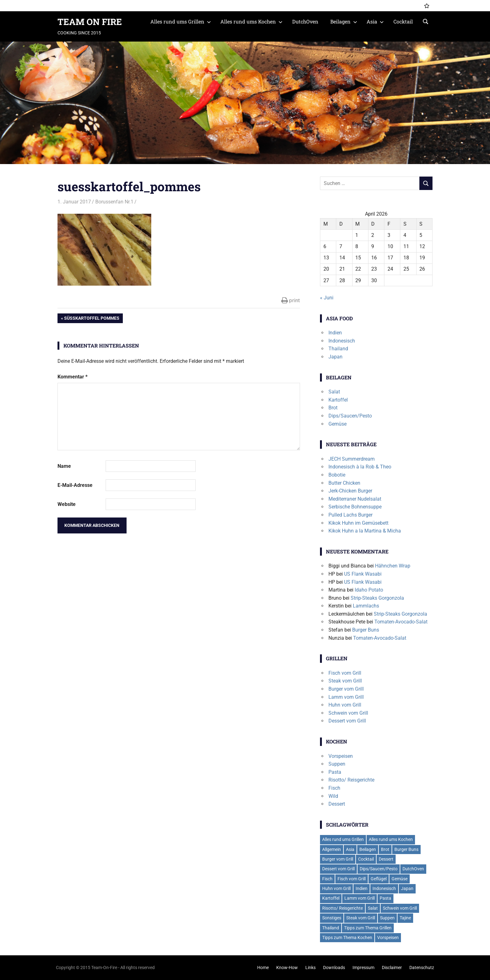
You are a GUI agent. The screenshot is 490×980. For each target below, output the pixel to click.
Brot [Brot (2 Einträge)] (385, 849)
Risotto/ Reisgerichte (351, 780)
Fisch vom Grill (345, 673)
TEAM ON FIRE (90, 22)
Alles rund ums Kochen (251, 21)
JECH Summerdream (352, 459)
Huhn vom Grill (345, 705)
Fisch (334, 788)
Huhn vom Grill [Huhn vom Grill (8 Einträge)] (336, 888)
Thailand (338, 349)
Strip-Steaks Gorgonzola (377, 598)
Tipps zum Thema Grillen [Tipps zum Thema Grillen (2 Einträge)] (368, 928)
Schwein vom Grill (348, 713)
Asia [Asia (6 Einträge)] (350, 849)
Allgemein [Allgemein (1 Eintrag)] (332, 849)
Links (310, 967)
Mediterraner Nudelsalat (355, 499)
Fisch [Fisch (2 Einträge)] (327, 879)
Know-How (287, 967)
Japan (335, 357)
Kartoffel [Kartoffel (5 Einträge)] (331, 898)
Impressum (363, 967)
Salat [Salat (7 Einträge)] (373, 908)
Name (64, 466)
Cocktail (403, 21)
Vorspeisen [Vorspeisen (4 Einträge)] (388, 937)
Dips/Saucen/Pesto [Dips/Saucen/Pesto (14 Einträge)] (379, 869)
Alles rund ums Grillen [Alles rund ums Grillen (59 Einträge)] (343, 839)
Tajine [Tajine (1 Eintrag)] (405, 918)
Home (263, 967)
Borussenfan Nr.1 (114, 202)
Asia (375, 21)
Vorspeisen (341, 756)
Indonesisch (342, 341)
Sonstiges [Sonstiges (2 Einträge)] (332, 918)
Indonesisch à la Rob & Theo (360, 467)
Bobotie (337, 475)
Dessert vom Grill (347, 721)
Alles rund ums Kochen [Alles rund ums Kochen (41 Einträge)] (391, 839)
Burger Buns (366, 630)
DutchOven (305, 21)
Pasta (335, 772)
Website (67, 504)
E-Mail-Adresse (75, 485)
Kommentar (72, 377)
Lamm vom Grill (346, 697)
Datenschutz (422, 967)
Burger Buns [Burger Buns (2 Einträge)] (406, 849)
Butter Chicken (344, 483)
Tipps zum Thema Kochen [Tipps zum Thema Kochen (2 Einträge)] (347, 937)
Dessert (337, 804)
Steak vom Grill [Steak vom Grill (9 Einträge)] (361, 918)
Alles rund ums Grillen (181, 21)
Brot (333, 408)
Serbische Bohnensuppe (355, 507)
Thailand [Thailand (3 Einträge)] (331, 928)
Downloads (334, 967)
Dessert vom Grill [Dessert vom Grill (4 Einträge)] (338, 869)
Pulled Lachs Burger (350, 515)
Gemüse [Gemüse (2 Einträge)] (400, 879)
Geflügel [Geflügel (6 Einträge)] (379, 879)
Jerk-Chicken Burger (350, 491)
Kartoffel (338, 400)
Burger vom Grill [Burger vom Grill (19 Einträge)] (338, 859)
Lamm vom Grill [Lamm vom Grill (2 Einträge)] (360, 898)
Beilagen (344, 21)
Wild (333, 796)
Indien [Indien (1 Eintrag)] (362, 888)
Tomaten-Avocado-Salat (401, 622)
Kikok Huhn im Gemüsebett (358, 523)
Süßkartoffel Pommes (92, 319)
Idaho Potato (369, 590)
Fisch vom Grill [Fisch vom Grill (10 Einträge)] (352, 879)
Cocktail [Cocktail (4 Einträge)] (366, 859)
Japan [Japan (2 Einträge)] (407, 888)
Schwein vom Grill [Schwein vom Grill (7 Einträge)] (400, 908)
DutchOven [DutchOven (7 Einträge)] (413, 869)
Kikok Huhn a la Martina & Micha (365, 531)
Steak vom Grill (345, 681)
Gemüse (337, 424)
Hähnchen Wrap (393, 566)
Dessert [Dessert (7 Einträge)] (386, 859)
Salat (334, 392)
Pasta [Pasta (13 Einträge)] (385, 898)
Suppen (337, 764)
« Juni (327, 298)
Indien (335, 333)
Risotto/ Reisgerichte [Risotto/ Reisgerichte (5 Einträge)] (342, 908)
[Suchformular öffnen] (426, 21)
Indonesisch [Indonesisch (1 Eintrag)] (384, 888)
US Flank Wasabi (363, 574)
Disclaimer (392, 967)
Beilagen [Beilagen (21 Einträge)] (368, 849)
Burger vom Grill (346, 689)
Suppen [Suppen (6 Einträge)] (387, 918)
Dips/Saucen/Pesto (350, 416)
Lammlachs (366, 606)
